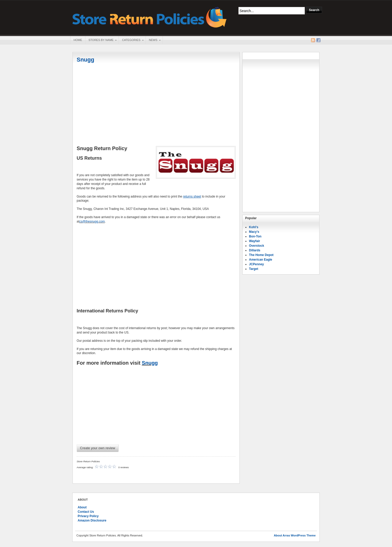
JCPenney (256, 264)
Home (78, 40)
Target (254, 269)
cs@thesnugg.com (92, 221)
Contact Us (86, 512)
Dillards (255, 250)
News (153, 40)
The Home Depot (261, 255)
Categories (131, 40)
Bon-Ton (255, 236)
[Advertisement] (156, 105)
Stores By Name (101, 40)
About (82, 507)
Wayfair (255, 241)
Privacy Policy (88, 516)
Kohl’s (254, 227)
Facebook (318, 40)
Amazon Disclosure (92, 520)
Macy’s (254, 232)
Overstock (257, 246)
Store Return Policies (150, 17)
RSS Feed (313, 40)
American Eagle (261, 260)
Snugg (85, 60)
